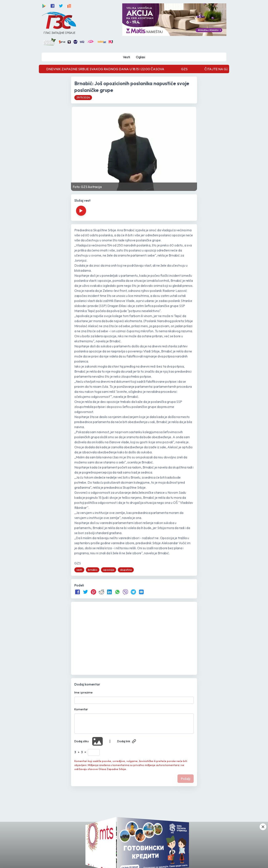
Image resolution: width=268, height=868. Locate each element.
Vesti (126, 57)
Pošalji (186, 779)
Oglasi (141, 57)
